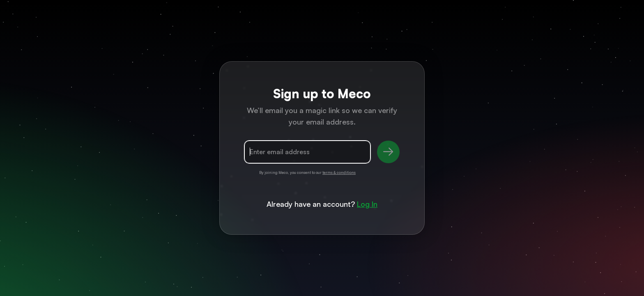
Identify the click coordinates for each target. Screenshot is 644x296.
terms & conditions (339, 172)
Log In (367, 204)
